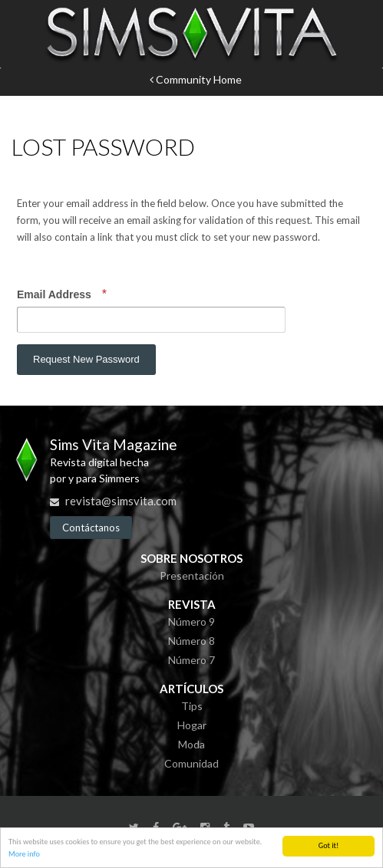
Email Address (56, 294)
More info (24, 855)
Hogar (192, 725)
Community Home (196, 79)
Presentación (192, 575)
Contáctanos (91, 528)
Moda (191, 744)
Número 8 (191, 641)
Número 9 (191, 621)
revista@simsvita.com (121, 501)
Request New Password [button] (86, 359)
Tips (192, 706)
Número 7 (191, 660)
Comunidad (191, 763)
